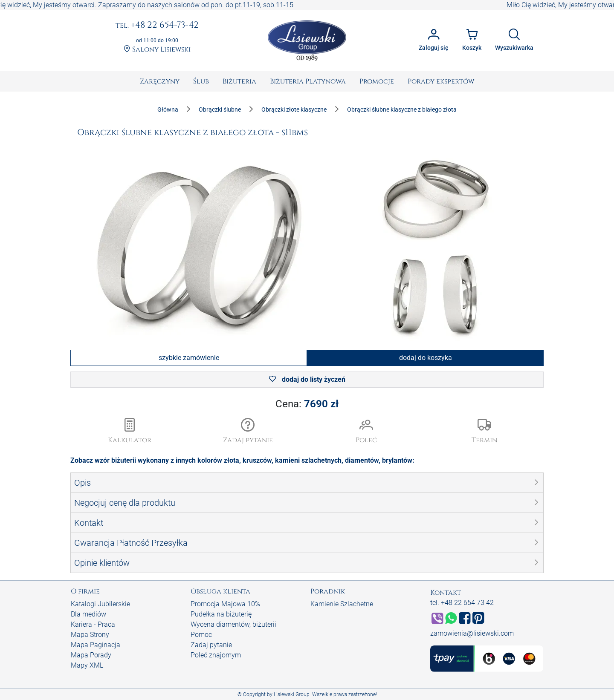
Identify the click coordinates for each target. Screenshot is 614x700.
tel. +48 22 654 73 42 (462, 603)
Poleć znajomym (216, 655)
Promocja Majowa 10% (225, 604)
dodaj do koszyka (426, 358)
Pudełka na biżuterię (221, 614)
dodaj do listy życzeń (307, 379)
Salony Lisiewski (157, 50)
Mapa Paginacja (96, 645)
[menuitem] (160, 81)
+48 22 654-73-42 (157, 26)
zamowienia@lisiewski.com (472, 633)
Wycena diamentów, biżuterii (233, 624)
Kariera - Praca (93, 624)
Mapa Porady (91, 655)
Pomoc (201, 635)
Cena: (307, 404)
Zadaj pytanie (211, 645)
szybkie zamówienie (189, 358)
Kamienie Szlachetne (342, 604)
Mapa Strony (90, 635)
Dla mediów (88, 614)
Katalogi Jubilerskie (100, 604)
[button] (248, 432)
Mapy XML (87, 665)
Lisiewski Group (292, 694)
